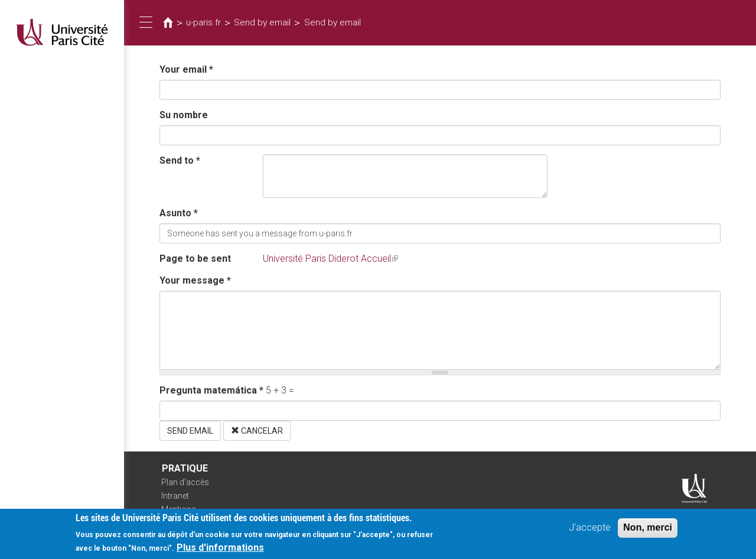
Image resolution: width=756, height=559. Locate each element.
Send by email (262, 22)
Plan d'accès (185, 482)
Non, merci (648, 530)
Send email (190, 431)
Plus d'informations (220, 550)
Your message (195, 280)
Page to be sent (195, 259)
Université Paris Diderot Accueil (330, 259)
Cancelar (257, 431)
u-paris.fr (203, 22)
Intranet (175, 496)
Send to (180, 160)
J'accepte (590, 530)
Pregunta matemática (211, 390)
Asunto (179, 213)
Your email (186, 69)
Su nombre (184, 115)
